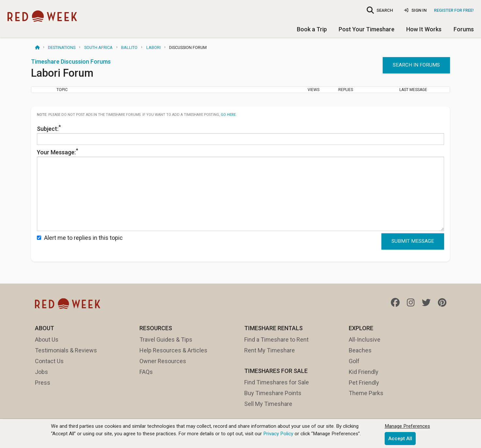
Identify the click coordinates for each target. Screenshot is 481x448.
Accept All (400, 439)
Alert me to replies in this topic (80, 238)
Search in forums (416, 65)
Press (43, 383)
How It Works (424, 29)
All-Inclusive (365, 340)
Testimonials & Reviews (66, 350)
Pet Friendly (364, 383)
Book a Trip (312, 29)
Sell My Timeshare (268, 404)
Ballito (129, 47)
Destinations (62, 47)
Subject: (240, 134)
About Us (47, 340)
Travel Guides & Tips (166, 340)
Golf (354, 361)
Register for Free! (454, 10)
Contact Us (49, 361)
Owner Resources (163, 361)
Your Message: (240, 189)
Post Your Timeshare (367, 29)
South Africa (98, 47)
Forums (464, 29)
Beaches (360, 350)
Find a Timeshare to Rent (276, 340)
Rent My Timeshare (270, 350)
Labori (153, 47)
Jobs (41, 372)
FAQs (146, 372)
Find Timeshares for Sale (277, 382)
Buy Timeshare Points (273, 393)
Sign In (415, 10)
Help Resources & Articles (173, 350)
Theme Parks (366, 393)
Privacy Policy (278, 434)
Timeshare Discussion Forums (71, 62)
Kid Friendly (364, 372)
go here (228, 115)
